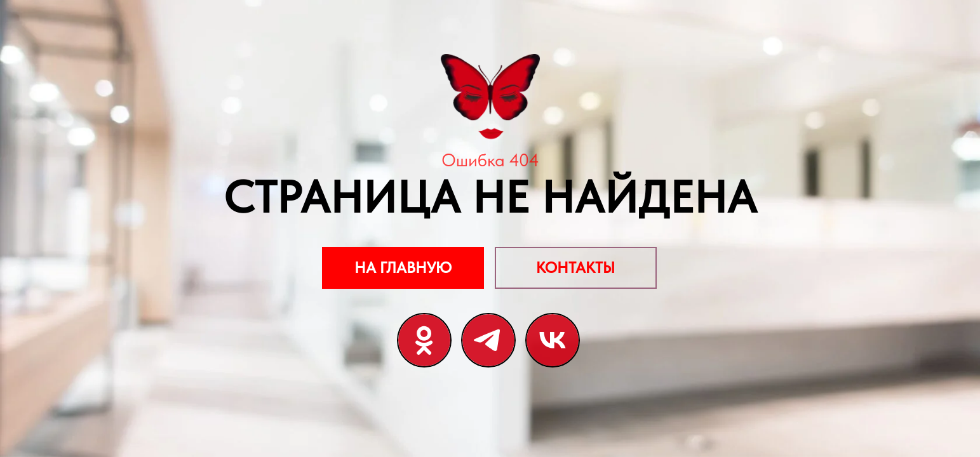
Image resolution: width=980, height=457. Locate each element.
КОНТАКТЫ (575, 268)
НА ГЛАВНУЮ (403, 268)
